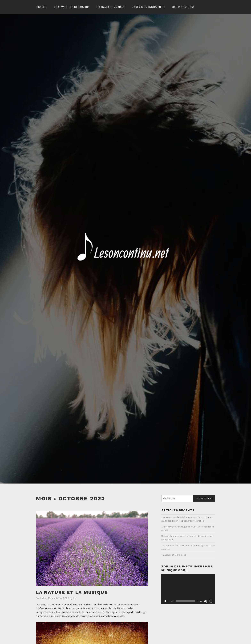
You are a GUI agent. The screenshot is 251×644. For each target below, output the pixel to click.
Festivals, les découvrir (71, 7)
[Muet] (206, 601)
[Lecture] (166, 601)
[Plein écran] (211, 601)
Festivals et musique (110, 7)
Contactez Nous (183, 7)
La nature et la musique (72, 592)
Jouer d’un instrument (149, 7)
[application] (188, 589)
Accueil (42, 7)
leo (75, 598)
